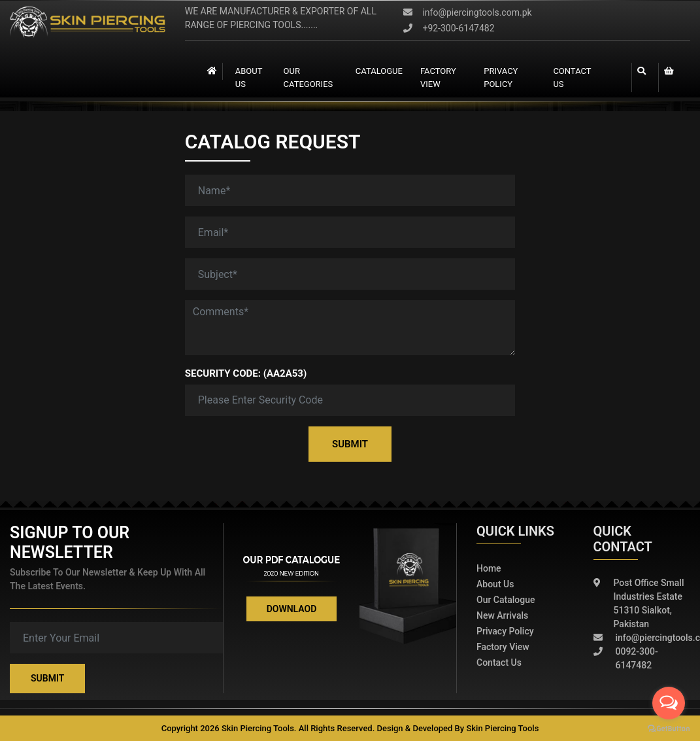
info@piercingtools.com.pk (467, 12)
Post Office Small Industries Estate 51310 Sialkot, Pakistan (639, 604)
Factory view (438, 78)
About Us (248, 78)
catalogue (379, 71)
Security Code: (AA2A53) (246, 373)
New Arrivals (502, 615)
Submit (350, 444)
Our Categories (308, 78)
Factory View (503, 647)
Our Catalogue (506, 600)
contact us (573, 78)
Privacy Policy (501, 78)
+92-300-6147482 (449, 28)
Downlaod (292, 609)
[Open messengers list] (669, 703)
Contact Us (499, 663)
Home (489, 568)
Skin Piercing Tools (502, 728)
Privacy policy (505, 631)
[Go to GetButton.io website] (669, 728)
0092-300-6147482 (626, 659)
